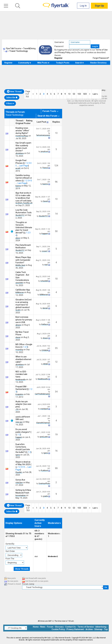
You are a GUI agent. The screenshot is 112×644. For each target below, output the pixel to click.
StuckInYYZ (20, 215)
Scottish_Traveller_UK (24, 203)
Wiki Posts (43, 63)
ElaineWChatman (43, 423)
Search (80, 63)
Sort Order (10, 551)
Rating (29, 121)
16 (56, 451)
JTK (17, 409)
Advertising (101, 627)
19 (56, 435)
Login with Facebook (45, 50)
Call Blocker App (23, 290)
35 (56, 348)
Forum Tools (49, 111)
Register (58, 58)
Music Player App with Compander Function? (23, 260)
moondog (19, 350)
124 (56, 166)
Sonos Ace (20, 480)
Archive (89, 629)
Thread (19, 121)
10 (56, 279)
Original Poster (23, 123)
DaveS (45, 201)
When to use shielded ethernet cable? (23, 359)
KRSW (46, 364)
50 (56, 231)
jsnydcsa (44, 152)
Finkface (45, 324)
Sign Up (99, 6)
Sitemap (98, 629)
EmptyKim (19, 394)
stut (36, 556)
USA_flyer (19, 483)
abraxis (18, 325)
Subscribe (12, 97)
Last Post (41, 122)
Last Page (24, 166)
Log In (83, 6)
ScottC (18, 310)
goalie (45, 496)
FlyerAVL (19, 472)
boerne (18, 186)
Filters (10, 103)
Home (36, 627)
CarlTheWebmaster (42, 394)
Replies (56, 122)
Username (59, 42)
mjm (46, 265)
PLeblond (44, 471)
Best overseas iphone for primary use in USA (24, 320)
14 (56, 214)
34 (56, 392)
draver (18, 337)
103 (79, 94)
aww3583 (19, 283)
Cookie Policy (58, 629)
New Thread (14, 92)
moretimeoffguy (22, 136)
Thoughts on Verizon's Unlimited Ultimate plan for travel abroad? (24, 228)
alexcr (18, 238)
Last (95, 94)
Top (106, 629)
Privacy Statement (75, 629)
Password (59, 46)
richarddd (44, 281)
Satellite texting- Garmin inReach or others (24, 178)
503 (85, 94)
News (43, 627)
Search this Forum (47, 116)
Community (25, 63)
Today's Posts (63, 63)
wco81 (18, 168)
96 (56, 182)
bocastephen (21, 495)
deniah (45, 308)
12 (56, 362)
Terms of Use (102, 50)
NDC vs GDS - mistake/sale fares (21, 374)
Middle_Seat (20, 265)
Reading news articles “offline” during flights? (22, 131)
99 (56, 468)
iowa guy (19, 422)
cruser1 (45, 251)
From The (10, 559)
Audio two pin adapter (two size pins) (23, 404)
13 (69, 94)
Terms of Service (86, 627)
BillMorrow (20, 292)
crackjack (44, 409)
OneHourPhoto (44, 483)
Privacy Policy (64, 52)
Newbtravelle (21, 380)
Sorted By (10, 544)
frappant (45, 234)
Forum (50, 627)
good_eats (44, 437)
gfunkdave (20, 153)
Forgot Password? (101, 58)
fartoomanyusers (43, 135)
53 (74, 94)
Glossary (59, 627)
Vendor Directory (98, 63)
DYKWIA (45, 350)
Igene (18, 455)
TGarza (45, 168)
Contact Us (70, 627)
